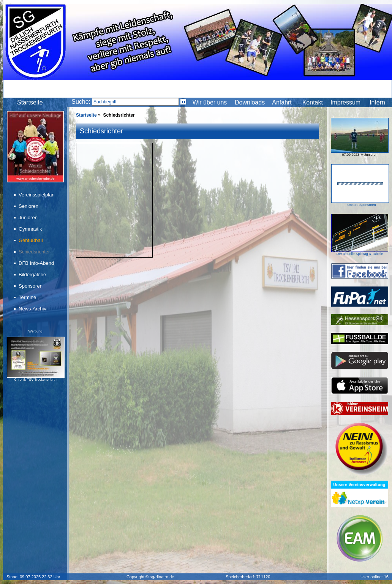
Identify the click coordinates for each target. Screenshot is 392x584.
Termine (28, 297)
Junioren (29, 218)
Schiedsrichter (35, 252)
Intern (377, 102)
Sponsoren (31, 286)
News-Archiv (33, 309)
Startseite (30, 102)
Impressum (345, 102)
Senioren (29, 206)
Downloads (250, 102)
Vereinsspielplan (37, 195)
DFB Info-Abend (37, 263)
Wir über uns (210, 102)
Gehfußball (31, 240)
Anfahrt (282, 102)
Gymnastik (31, 229)
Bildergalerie (33, 275)
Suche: (81, 102)
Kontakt (313, 102)
